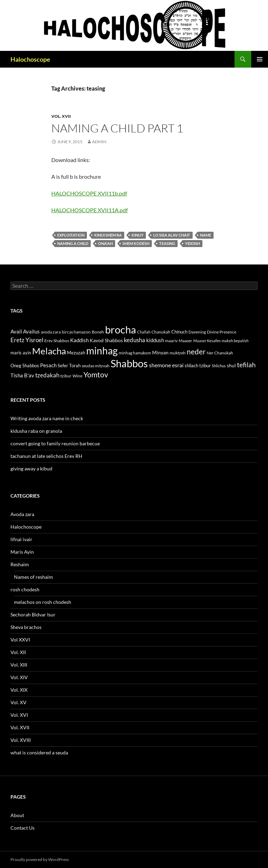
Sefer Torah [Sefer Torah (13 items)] (69, 366)
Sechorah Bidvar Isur (33, 614)
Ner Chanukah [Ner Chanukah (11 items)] (220, 353)
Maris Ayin (22, 552)
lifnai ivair (21, 539)
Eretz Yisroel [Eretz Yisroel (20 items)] (27, 340)
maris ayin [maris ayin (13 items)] (21, 353)
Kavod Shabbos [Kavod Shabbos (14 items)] (106, 340)
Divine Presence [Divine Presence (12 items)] (222, 332)
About (17, 815)
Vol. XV (18, 702)
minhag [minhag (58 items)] (102, 351)
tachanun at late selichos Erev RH (46, 456)
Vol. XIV (19, 677)
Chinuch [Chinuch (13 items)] (179, 332)
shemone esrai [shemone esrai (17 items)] (166, 365)
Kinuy (137, 235)
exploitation (71, 235)
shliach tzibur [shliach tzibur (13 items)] (198, 366)
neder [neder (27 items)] (196, 352)
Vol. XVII (61, 116)
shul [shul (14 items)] (231, 365)
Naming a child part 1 (117, 128)
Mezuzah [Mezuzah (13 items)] (76, 353)
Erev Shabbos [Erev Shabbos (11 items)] (57, 341)
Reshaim (20, 564)
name (206, 235)
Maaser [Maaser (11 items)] (185, 341)
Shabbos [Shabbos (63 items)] (129, 363)
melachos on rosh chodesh (43, 602)
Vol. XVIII (21, 740)
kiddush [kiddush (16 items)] (155, 340)
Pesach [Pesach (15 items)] (48, 365)
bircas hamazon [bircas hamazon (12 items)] (76, 332)
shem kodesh (136, 243)
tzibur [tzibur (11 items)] (66, 376)
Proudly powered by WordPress (40, 859)
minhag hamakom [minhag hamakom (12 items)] (135, 353)
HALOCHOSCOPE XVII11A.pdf (90, 210)
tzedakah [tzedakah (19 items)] (47, 375)
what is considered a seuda (39, 752)
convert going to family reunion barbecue (55, 443)
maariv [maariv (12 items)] (171, 341)
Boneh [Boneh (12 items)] (98, 332)
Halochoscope (30, 59)
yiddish (192, 243)
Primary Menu (260, 59)
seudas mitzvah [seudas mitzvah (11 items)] (96, 366)
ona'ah (105, 243)
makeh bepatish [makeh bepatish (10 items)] (235, 341)
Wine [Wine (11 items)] (77, 376)
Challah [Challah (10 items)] (144, 332)
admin (99, 142)
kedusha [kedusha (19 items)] (135, 340)
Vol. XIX (19, 690)
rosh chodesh (25, 589)
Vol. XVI (19, 715)
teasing (167, 243)
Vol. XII (18, 652)
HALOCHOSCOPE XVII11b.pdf (89, 193)
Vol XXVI (20, 640)
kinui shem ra (108, 235)
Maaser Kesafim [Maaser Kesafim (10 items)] (207, 341)
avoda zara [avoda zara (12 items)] (51, 332)
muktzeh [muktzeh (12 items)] (178, 353)
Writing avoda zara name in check (47, 418)
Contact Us (23, 828)
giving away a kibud (31, 468)
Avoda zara (22, 514)
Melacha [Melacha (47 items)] (49, 351)
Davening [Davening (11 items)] (197, 332)
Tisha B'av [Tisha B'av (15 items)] (22, 375)
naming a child (73, 243)
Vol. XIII (19, 665)
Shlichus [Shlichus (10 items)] (219, 366)
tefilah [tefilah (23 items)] (246, 365)
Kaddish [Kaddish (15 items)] (79, 340)
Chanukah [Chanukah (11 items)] (161, 332)
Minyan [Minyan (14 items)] (160, 352)
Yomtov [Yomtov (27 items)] (96, 375)
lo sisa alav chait (172, 235)
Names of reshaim (33, 577)
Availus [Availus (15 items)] (31, 332)
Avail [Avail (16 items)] (16, 331)
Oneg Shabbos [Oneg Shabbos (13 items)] (25, 366)
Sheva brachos (26, 627)
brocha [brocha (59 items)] (121, 330)
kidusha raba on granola (36, 431)
